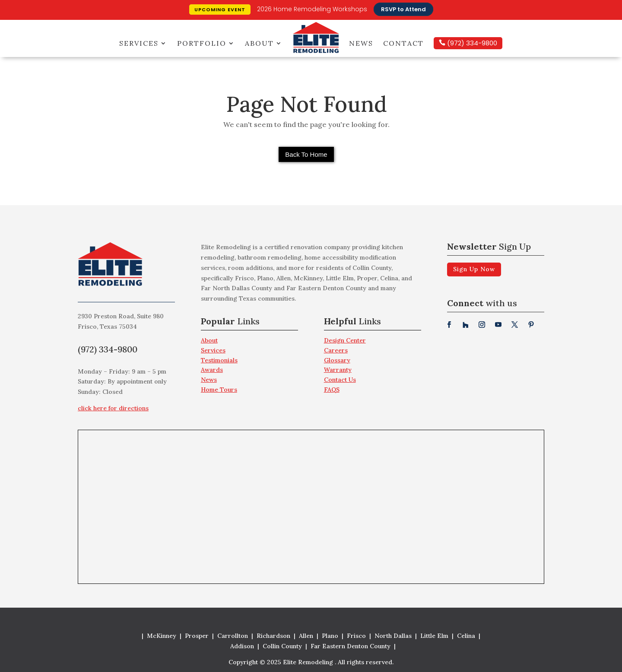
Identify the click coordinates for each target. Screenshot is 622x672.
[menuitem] (249, 324)
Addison (242, 646)
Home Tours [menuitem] (219, 390)
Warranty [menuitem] (338, 370)
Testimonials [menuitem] (219, 360)
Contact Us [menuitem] (340, 380)
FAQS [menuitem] (332, 390)
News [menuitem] (361, 43)
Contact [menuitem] (403, 43)
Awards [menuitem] (212, 370)
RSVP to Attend (403, 9)
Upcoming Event (220, 10)
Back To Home (306, 154)
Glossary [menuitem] (337, 360)
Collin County (282, 646)
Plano (330, 636)
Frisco (356, 636)
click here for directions (113, 408)
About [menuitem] (259, 43)
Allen (306, 636)
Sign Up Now (474, 269)
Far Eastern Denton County (351, 646)
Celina (466, 636)
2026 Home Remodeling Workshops (312, 9)
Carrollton (233, 636)
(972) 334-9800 (471, 43)
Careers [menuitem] (336, 350)
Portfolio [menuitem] (202, 43)
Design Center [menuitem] (345, 340)
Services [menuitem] (139, 43)
